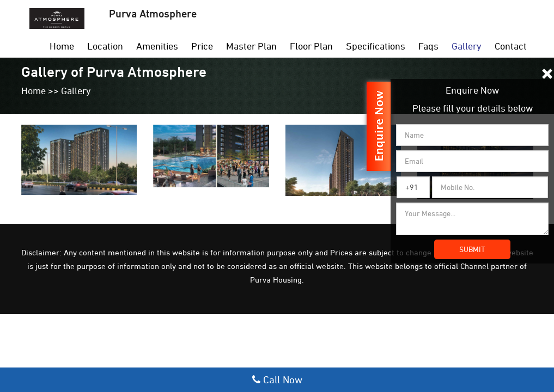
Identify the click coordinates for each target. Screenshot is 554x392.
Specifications (376, 46)
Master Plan (251, 46)
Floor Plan (311, 46)
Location (105, 46)
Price (202, 46)
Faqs (428, 46)
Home (62, 46)
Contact (511, 46)
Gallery (467, 46)
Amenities (157, 46)
